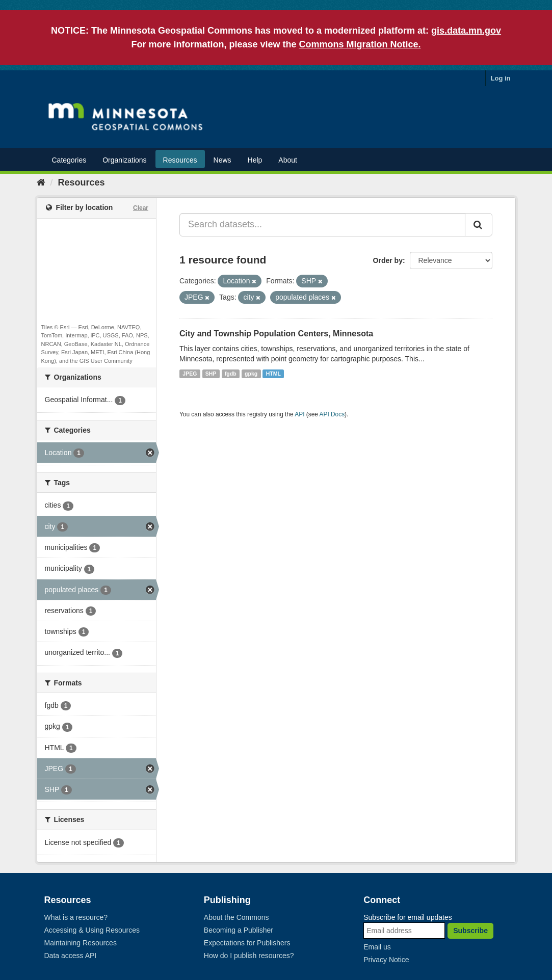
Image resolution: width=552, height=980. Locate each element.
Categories (69, 160)
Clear (141, 208)
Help (255, 160)
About (288, 160)
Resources (180, 160)
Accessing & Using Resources (92, 930)
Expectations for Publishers (247, 943)
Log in (501, 78)
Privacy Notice (386, 960)
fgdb (231, 374)
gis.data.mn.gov (466, 31)
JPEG (190, 374)
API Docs (332, 414)
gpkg (251, 374)
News (222, 160)
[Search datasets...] (322, 225)
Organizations (124, 160)
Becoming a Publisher (239, 930)
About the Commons (236, 917)
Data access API (71, 956)
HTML (273, 374)
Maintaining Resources (81, 943)
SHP (211, 374)
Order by (388, 260)
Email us (377, 947)
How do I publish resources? (249, 956)
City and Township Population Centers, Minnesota (276, 334)
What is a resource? (76, 917)
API (299, 414)
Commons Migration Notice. (360, 44)
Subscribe (470, 931)
